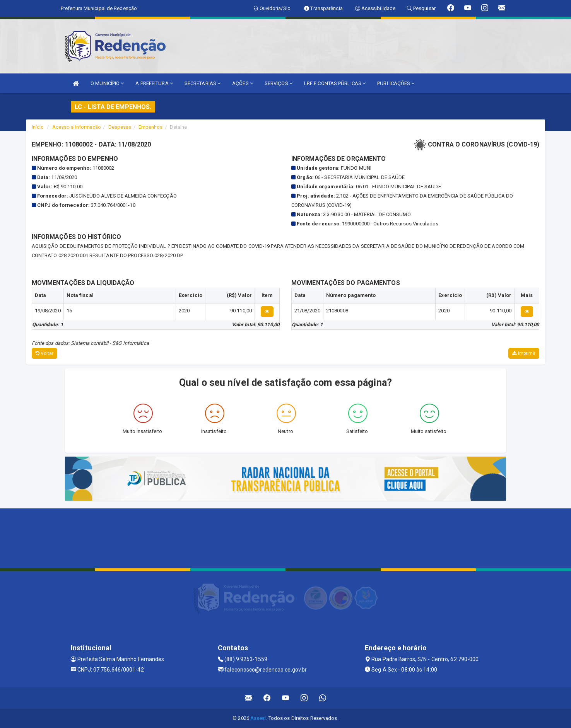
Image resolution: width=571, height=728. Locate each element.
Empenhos (151, 127)
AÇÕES (243, 83)
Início (38, 127)
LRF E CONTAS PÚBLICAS (335, 83)
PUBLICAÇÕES (396, 83)
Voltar (45, 353)
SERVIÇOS (279, 83)
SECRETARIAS (203, 83)
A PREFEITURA (154, 83)
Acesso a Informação (77, 127)
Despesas (120, 127)
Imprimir (524, 353)
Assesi (258, 718)
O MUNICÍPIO (107, 83)
